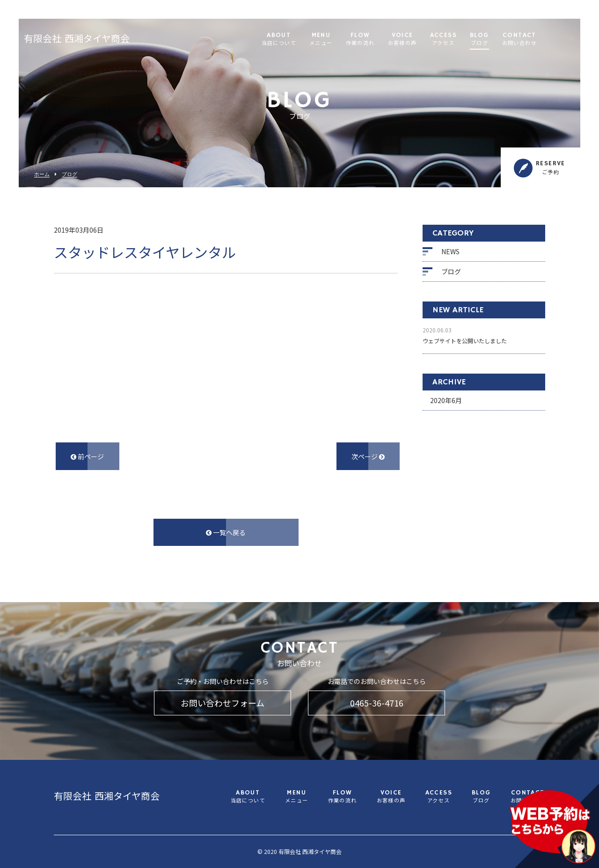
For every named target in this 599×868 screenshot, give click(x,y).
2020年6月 (446, 400)
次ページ (368, 456)
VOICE (421, 40)
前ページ (87, 456)
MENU (339, 40)
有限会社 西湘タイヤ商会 (95, 40)
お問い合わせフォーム (223, 703)
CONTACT (538, 40)
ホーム (42, 174)
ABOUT (297, 40)
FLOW (379, 40)
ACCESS (462, 40)
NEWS (450, 251)
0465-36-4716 (377, 703)
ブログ (69, 174)
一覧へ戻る (226, 532)
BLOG (498, 40)
